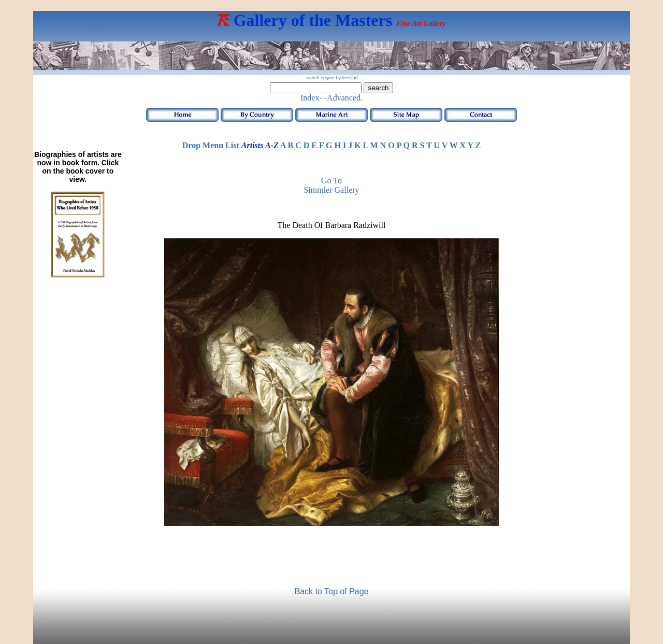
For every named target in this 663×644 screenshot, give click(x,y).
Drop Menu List (211, 145)
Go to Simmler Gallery (331, 185)
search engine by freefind (331, 78)
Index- (311, 98)
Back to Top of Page (332, 591)
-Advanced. (343, 98)
